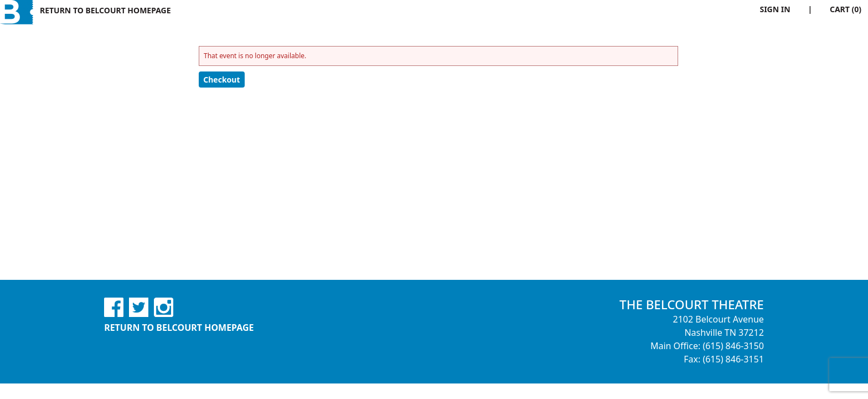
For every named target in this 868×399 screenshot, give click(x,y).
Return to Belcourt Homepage (105, 10)
